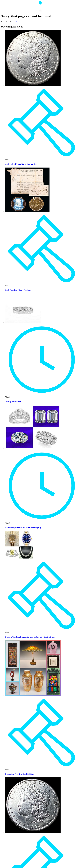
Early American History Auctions (18, 290)
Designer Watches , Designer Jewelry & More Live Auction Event (30, 637)
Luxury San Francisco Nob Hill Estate (20, 774)
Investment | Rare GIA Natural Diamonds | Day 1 (24, 527)
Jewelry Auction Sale (13, 401)
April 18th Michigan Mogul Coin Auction (21, 164)
